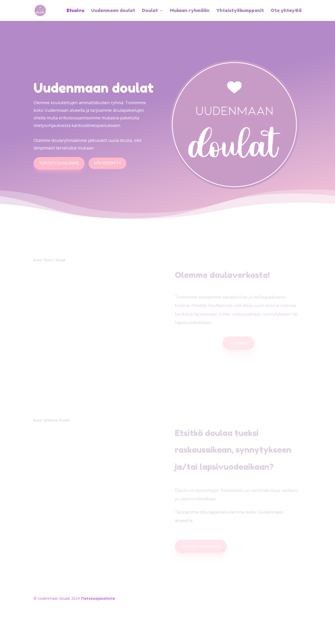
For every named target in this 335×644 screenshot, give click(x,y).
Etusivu (75, 11)
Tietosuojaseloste (98, 598)
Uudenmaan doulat (113, 11)
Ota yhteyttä (286, 11)
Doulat (150, 11)
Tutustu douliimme (59, 163)
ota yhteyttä (107, 163)
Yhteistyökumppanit (240, 11)
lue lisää (238, 343)
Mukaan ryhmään (190, 11)
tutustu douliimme (201, 546)
